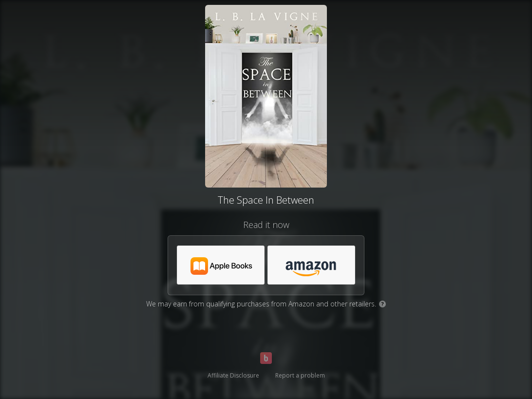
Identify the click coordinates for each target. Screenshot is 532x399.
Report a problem (300, 375)
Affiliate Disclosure (233, 375)
